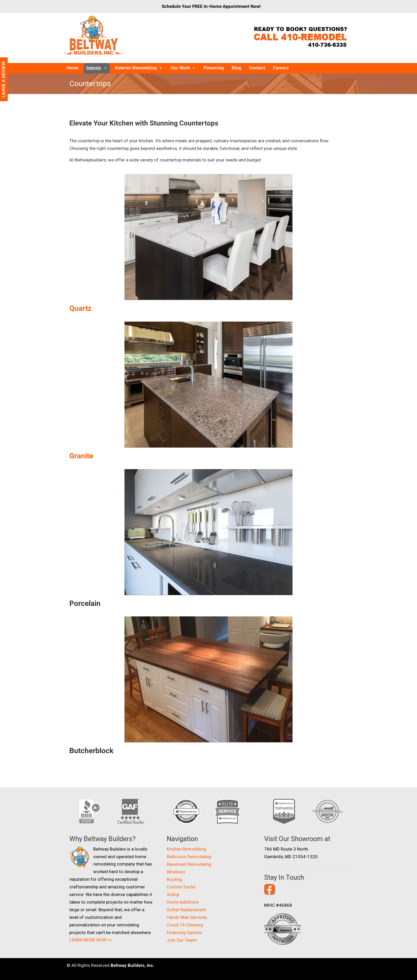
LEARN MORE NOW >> (91, 940)
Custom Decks (181, 887)
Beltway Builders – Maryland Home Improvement (94, 35)
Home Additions (183, 902)
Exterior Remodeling (139, 68)
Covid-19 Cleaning (185, 925)
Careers (281, 68)
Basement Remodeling (189, 864)
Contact (257, 68)
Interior (97, 68)
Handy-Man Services (187, 917)
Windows (176, 872)
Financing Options (184, 932)
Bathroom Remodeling (189, 857)
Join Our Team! (182, 940)
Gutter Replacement (186, 910)
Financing (214, 68)
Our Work (183, 68)
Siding (173, 894)
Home (73, 68)
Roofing (174, 879)
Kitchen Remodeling (186, 849)
